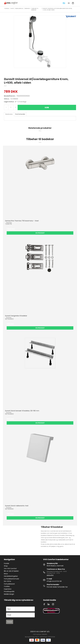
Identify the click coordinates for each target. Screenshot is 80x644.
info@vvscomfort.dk (54, 581)
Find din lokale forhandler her (57, 587)
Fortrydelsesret (9, 584)
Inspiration (8, 589)
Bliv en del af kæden (11, 571)
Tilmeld (10, 622)
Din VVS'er (8, 581)
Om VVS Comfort (10, 569)
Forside (7, 563)
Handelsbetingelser (11, 576)
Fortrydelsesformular (12, 579)
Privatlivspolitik (9, 591)
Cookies (7, 586)
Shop (6, 566)
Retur (6, 574)
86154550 (50, 575)
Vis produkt (40, 233)
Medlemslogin (9, 594)
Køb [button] (47, 107)
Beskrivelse (9, 114)
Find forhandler (20, 114)
